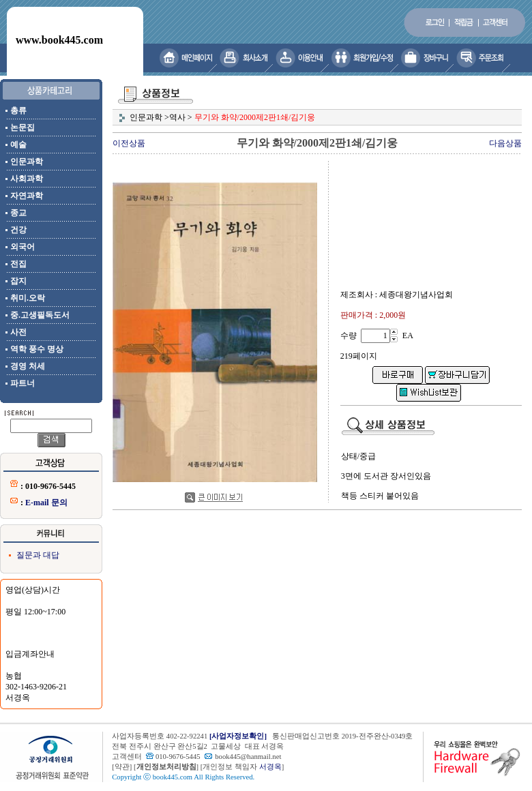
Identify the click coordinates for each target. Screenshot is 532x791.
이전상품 (129, 143)
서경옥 (270, 767)
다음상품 (505, 143)
